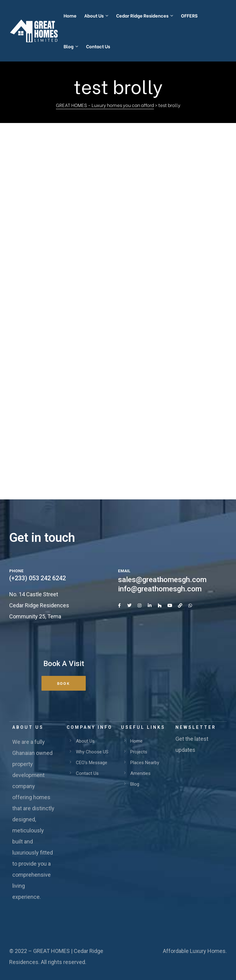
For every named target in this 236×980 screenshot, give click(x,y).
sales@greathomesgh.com (162, 580)
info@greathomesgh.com (160, 589)
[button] (64, 683)
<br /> (118, 298)
